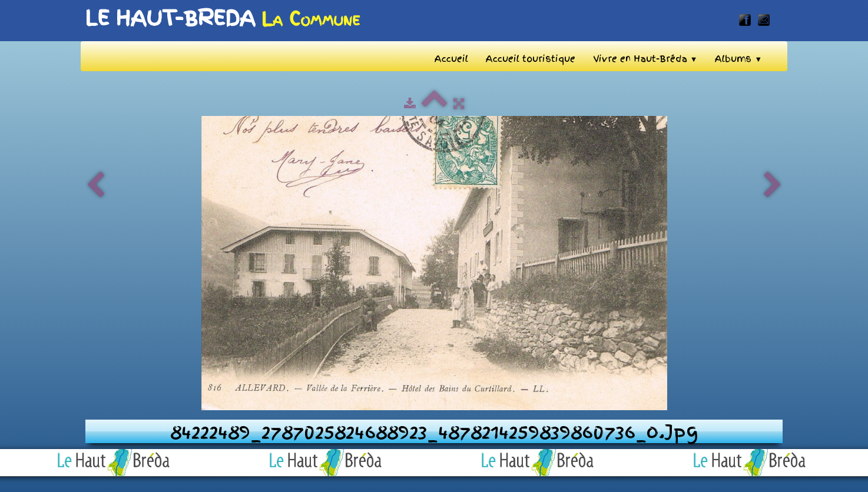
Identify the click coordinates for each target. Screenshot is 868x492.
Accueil (451, 59)
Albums (738, 59)
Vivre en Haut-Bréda (645, 59)
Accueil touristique (531, 59)
